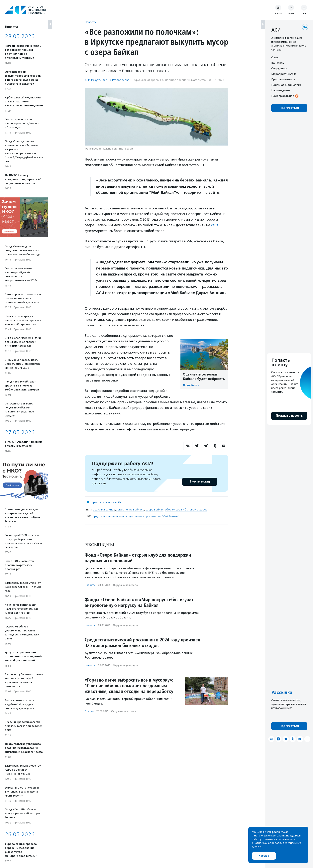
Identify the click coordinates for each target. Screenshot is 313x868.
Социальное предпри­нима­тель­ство (183, 80)
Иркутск (96, 502)
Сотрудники (279, 68)
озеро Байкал (155, 509)
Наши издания (281, 90)
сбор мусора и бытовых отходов (186, 509)
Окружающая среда (146, 80)
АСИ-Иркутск (93, 80)
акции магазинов (104, 509)
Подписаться (289, 108)
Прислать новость (283, 79)
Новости (91, 22)
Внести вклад (200, 481)
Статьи (89, 711)
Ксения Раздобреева (116, 80)
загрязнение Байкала (130, 509)
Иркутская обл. (112, 502)
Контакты (278, 63)
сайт (215, 225)
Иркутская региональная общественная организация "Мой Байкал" (136, 516)
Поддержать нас (282, 96)
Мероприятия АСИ (284, 74)
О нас (275, 57)
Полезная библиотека (286, 85)
